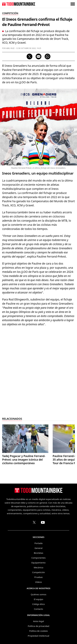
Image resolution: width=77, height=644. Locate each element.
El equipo (38, 599)
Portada (38, 543)
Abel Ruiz (10, 48)
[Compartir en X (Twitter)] (29, 56)
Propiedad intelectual (38, 636)
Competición (39, 572)
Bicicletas (38, 553)
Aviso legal (38, 621)
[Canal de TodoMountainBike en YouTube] (43, 522)
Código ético (38, 604)
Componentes (39, 558)
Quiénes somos (39, 594)
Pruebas (38, 577)
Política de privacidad (38, 626)
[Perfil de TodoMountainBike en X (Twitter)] (34, 522)
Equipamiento (38, 563)
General (38, 548)
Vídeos (39, 582)
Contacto (38, 609)
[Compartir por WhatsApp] (48, 56)
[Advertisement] (38, 372)
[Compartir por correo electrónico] (38, 56)
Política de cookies (38, 631)
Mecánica (38, 567)
